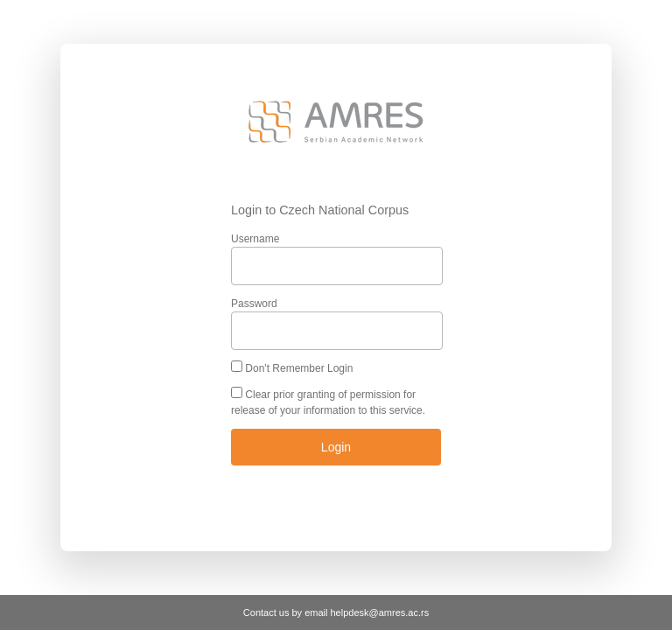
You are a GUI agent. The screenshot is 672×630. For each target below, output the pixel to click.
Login (336, 447)
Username (255, 239)
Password (254, 304)
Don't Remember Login (299, 368)
